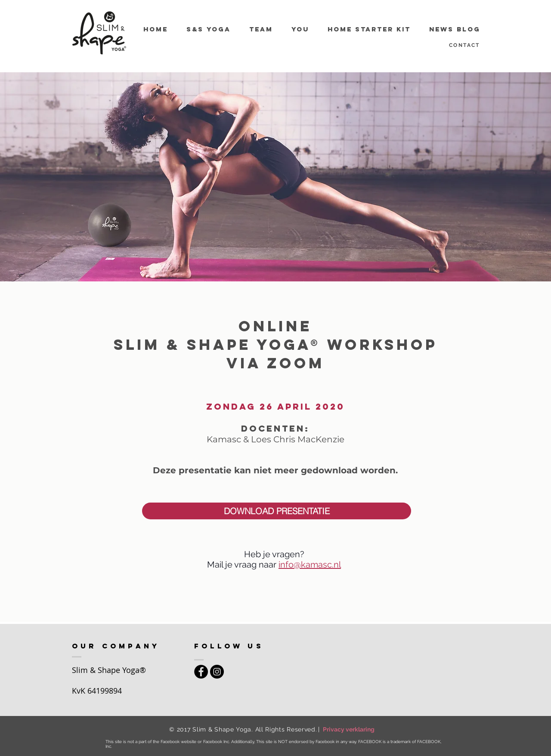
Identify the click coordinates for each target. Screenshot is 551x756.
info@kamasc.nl (310, 565)
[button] (277, 511)
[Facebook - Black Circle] (201, 672)
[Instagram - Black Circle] (217, 672)
